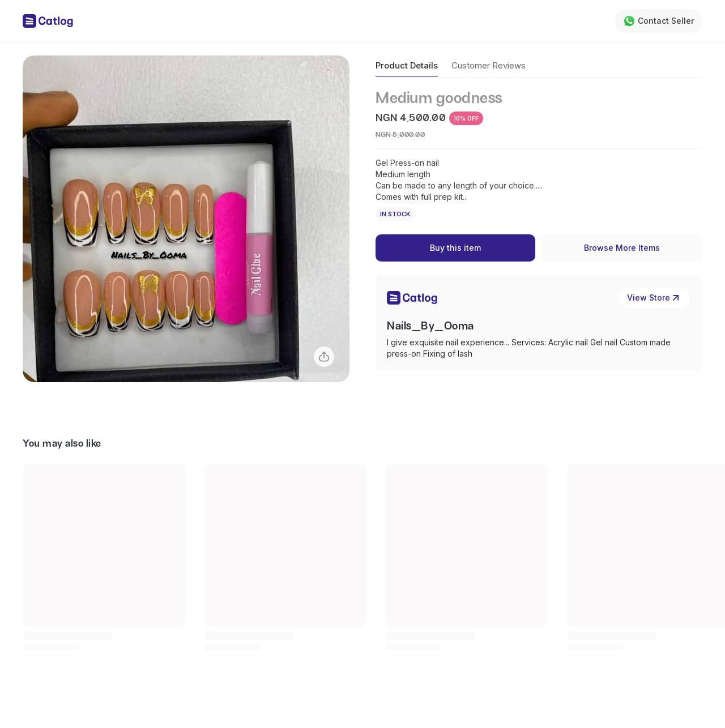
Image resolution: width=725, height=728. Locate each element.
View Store (654, 298)
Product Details (407, 65)
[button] (186, 219)
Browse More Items (622, 248)
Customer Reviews (489, 65)
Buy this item (455, 248)
